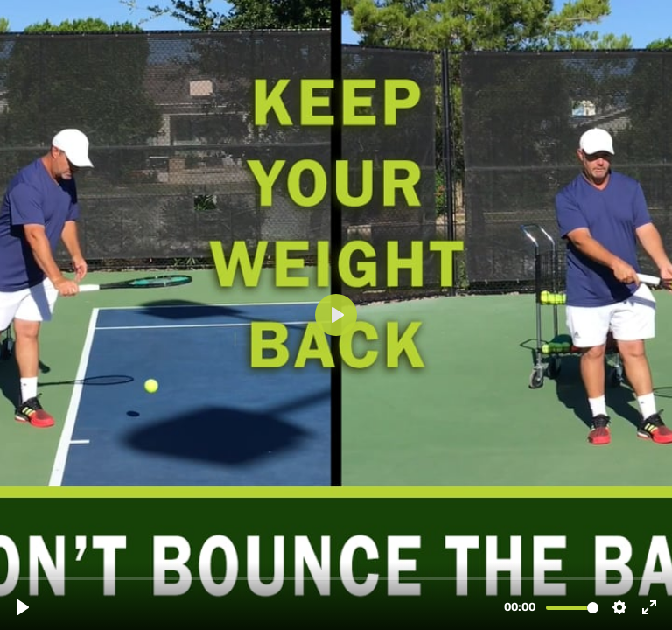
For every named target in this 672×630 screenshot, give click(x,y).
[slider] (338, 578)
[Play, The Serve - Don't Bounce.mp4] (23, 607)
